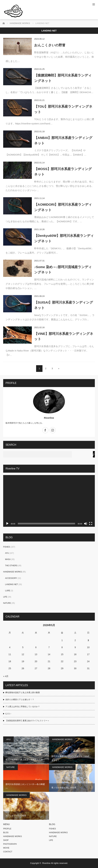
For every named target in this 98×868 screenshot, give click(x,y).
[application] (49, 501)
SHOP (6, 840)
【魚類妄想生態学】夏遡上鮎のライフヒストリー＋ (27, 721)
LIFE (5, 597)
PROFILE (7, 829)
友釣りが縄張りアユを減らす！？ (20, 700)
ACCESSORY (11, 578)
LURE (8, 591)
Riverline (49, 418)
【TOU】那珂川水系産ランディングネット (63, 109)
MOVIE (6, 848)
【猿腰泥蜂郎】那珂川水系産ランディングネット (63, 78)
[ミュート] (86, 524)
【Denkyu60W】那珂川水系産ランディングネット (64, 238)
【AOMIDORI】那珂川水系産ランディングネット (63, 207)
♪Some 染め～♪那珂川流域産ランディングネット (63, 270)
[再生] (7, 524)
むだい (8, 714)
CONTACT (8, 852)
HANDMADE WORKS (12, 572)
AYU (7, 553)
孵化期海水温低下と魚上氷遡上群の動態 (23, 693)
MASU (8, 559)
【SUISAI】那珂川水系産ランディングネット (64, 305)
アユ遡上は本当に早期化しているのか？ (23, 707)
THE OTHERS (11, 566)
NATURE (7, 603)
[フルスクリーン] (91, 524)
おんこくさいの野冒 (50, 45)
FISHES (7, 547)
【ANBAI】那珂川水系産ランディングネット (63, 140)
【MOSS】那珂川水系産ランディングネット (63, 172)
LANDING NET (12, 584)
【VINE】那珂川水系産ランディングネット (64, 336)
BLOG (6, 833)
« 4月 (6, 676)
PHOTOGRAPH (10, 844)
